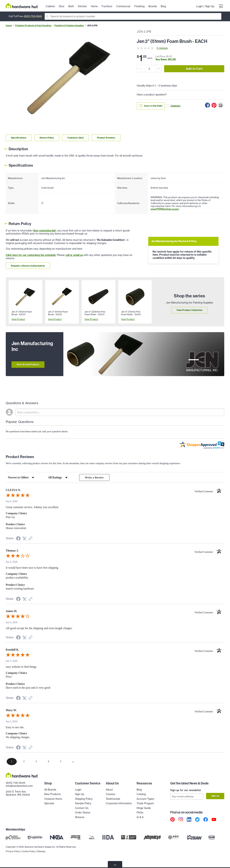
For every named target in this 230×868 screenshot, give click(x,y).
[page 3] (36, 762)
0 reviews (162, 48)
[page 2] (24, 762)
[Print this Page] (220, 105)
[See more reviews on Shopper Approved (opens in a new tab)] (30, 539)
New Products (52, 795)
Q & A (140, 818)
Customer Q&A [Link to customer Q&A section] (75, 138)
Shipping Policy (84, 799)
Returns (80, 818)
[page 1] (12, 762)
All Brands (50, 790)
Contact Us (82, 808)
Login (199, 6)
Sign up (215, 796)
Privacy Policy (13, 859)
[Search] (133, 16)
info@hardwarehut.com (19, 786)
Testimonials (113, 799)
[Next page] (73, 762)
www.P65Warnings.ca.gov (165, 209)
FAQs (140, 813)
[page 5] (61, 762)
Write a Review (94, 478)
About (109, 790)
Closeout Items (53, 799)
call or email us (74, 255)
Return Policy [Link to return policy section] (47, 138)
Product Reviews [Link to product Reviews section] (106, 138)
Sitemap (41, 859)
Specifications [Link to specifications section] (19, 138)
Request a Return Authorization (28, 266)
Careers (111, 795)
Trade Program (145, 804)
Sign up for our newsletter (186, 791)
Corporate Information (119, 804)
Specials (49, 804)
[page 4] (48, 762)
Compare (173, 106)
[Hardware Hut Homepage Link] (22, 6)
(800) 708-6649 (33, 16)
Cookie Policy (29, 859)
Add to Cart (194, 69)
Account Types (145, 799)
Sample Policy (83, 804)
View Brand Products (28, 364)
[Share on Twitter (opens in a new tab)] (24, 539)
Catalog (141, 795)
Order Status (83, 813)
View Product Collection (189, 310)
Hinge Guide (144, 808)
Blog (139, 790)
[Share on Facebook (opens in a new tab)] (18, 539)
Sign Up (210, 6)
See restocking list (44, 231)
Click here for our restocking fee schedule (31, 255)
